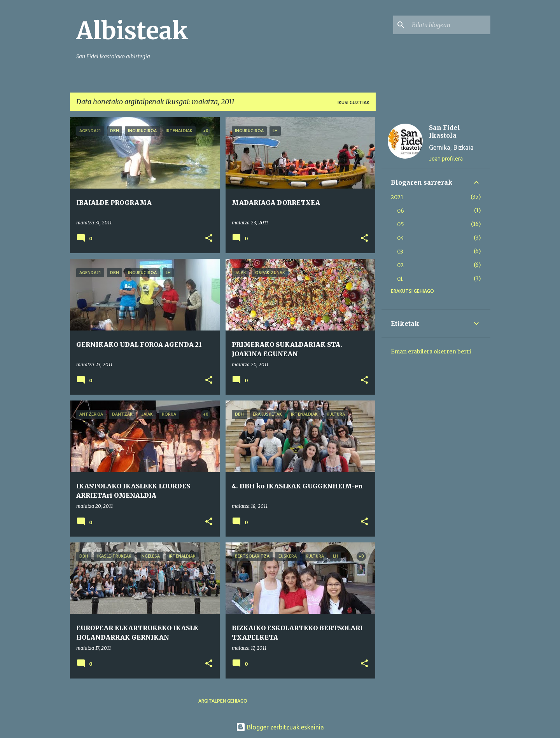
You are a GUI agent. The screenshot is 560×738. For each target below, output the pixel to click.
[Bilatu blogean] (450, 25)
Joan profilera (446, 159)
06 (401, 211)
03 (400, 252)
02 (400, 265)
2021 (397, 197)
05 (401, 224)
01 (400, 279)
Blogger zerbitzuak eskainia (280, 727)
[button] (209, 239)
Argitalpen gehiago (223, 701)
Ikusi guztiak (353, 102)
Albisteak (132, 31)
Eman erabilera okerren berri (431, 352)
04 (401, 238)
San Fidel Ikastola (444, 131)
